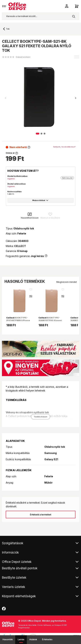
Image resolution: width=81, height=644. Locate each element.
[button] (76, 98)
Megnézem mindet (67, 282)
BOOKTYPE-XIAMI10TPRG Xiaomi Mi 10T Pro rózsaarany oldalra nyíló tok (51, 322)
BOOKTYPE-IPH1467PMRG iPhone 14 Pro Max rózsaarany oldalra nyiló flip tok (19, 322)
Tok (8, 29)
